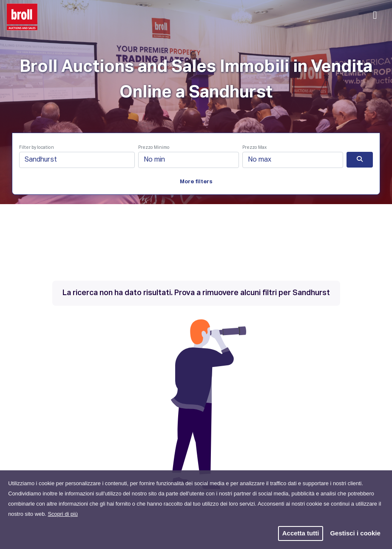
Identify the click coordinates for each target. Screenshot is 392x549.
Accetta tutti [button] (301, 533)
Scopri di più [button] (62, 514)
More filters (196, 182)
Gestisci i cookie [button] (355, 533)
